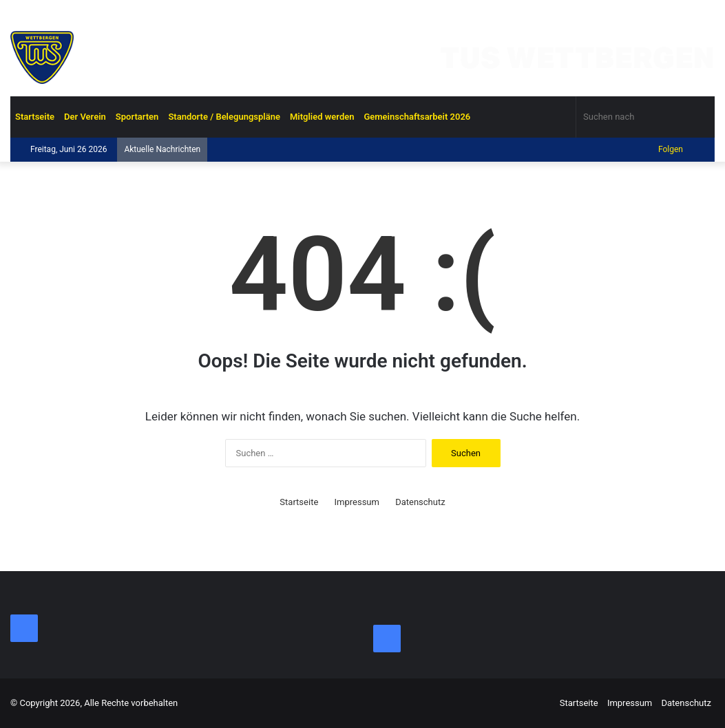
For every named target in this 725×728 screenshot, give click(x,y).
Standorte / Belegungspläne (224, 117)
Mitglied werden (322, 117)
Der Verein (85, 117)
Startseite (35, 117)
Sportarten (137, 117)
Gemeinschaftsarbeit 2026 (417, 117)
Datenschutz (420, 502)
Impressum (357, 502)
